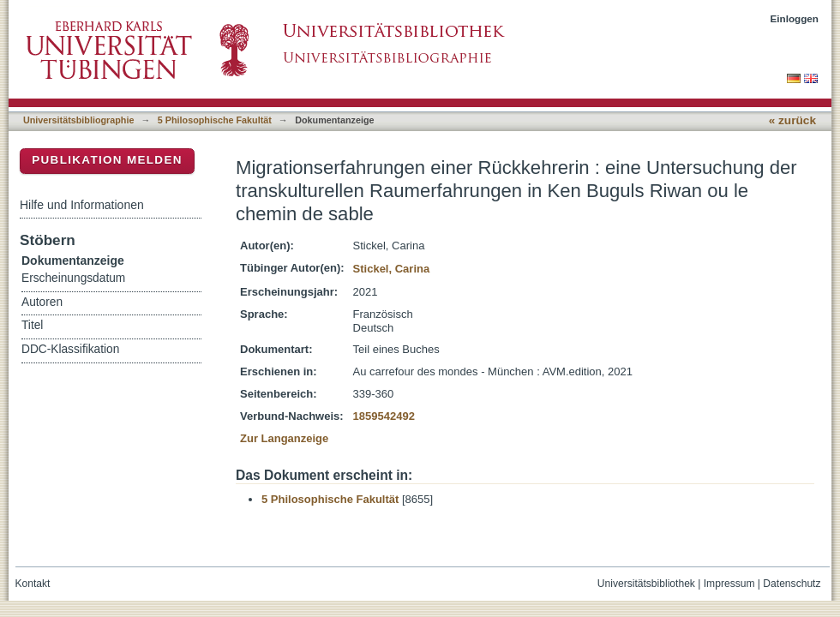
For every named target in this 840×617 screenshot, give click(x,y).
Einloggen (795, 18)
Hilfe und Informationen (82, 205)
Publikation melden (107, 160)
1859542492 (384, 416)
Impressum (729, 584)
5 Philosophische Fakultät (215, 120)
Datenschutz (792, 584)
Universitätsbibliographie (78, 120)
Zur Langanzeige (284, 438)
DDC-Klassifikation (70, 349)
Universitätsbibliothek (646, 584)
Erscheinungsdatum (73, 278)
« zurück (792, 120)
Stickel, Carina (392, 269)
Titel (32, 325)
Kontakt (33, 584)
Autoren (42, 302)
